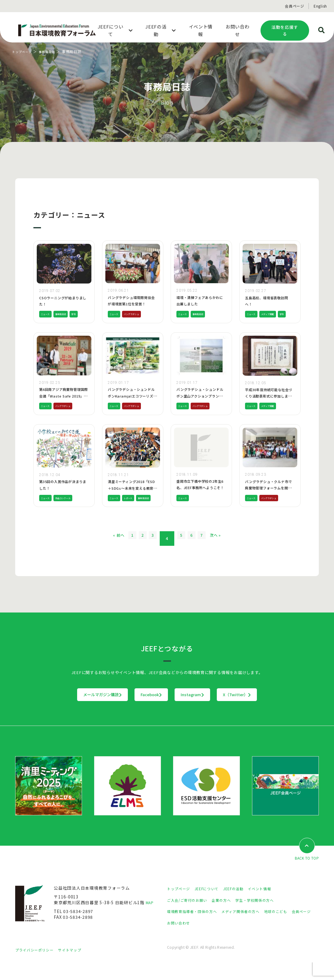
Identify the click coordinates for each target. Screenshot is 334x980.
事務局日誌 (52, 51)
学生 (83, 322)
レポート (134, 506)
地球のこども (291, 928)
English (320, 6)
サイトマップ (77, 967)
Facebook (139, 711)
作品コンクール (70, 515)
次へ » (240, 555)
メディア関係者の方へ (251, 928)
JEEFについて (212, 906)
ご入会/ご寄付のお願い (190, 917)
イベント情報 (272, 906)
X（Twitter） (275, 711)
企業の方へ (229, 917)
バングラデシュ (138, 322)
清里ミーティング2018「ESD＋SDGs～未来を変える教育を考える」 (132, 496)
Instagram (205, 711)
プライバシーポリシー (37, 967)
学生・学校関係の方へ (267, 917)
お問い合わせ (207, 940)
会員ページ (295, 6)
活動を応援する (285, 30)
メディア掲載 (274, 314)
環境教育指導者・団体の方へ (196, 928)
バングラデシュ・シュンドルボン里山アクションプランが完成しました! (201, 404)
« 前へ (95, 555)
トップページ (24, 51)
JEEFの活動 (242, 906)
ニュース (47, 322)
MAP (150, 920)
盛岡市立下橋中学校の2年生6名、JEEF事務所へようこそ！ (201, 496)
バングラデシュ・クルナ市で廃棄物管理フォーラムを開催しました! (268, 496)
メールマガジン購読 (65, 711)
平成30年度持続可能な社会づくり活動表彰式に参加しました (269, 404)
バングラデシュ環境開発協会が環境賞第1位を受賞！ (131, 304)
